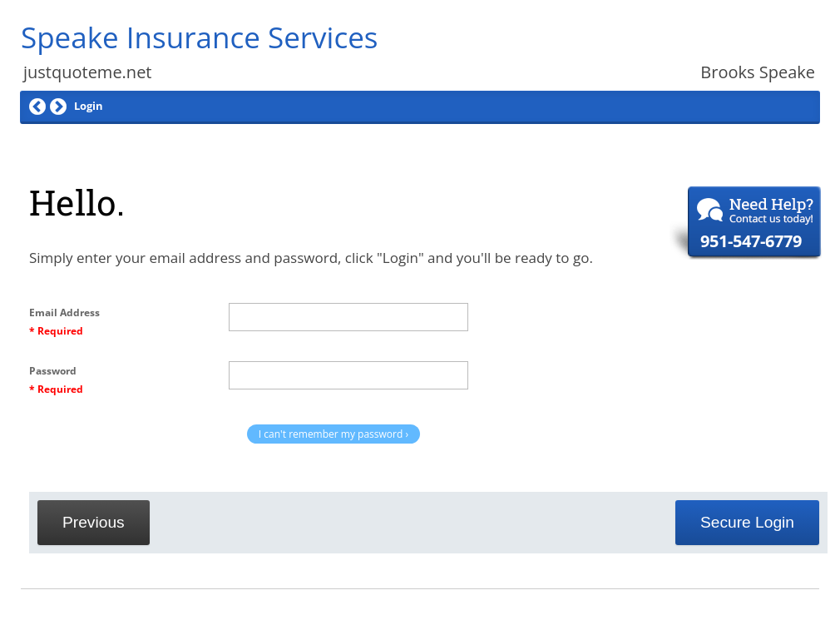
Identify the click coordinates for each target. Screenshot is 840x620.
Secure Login (747, 522)
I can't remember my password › (334, 434)
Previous (94, 522)
